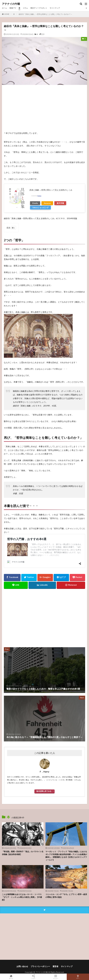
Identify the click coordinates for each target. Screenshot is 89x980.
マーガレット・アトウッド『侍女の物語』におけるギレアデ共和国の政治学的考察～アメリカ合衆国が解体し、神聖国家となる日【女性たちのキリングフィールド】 (66, 856)
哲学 (43, 34)
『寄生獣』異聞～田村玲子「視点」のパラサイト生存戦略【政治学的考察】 (23, 853)
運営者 (55, 966)
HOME (7, 14)
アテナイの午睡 (11, 4)
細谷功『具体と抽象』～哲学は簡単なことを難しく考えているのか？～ (45, 14)
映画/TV (13, 8)
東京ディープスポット (39, 8)
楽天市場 (60, 203)
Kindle (35, 203)
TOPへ (78, 977)
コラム (25, 8)
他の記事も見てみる (44, 791)
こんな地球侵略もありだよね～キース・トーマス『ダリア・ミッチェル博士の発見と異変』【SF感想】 (22, 897)
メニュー (56, 977)
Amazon (47, 203)
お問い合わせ (22, 966)
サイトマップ (55, 8)
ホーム (4, 8)
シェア (33, 977)
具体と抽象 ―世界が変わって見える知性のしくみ (51, 190)
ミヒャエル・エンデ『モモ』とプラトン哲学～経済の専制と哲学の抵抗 (66, 896)
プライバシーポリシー (40, 966)
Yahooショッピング (40, 207)
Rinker (39, 196)
